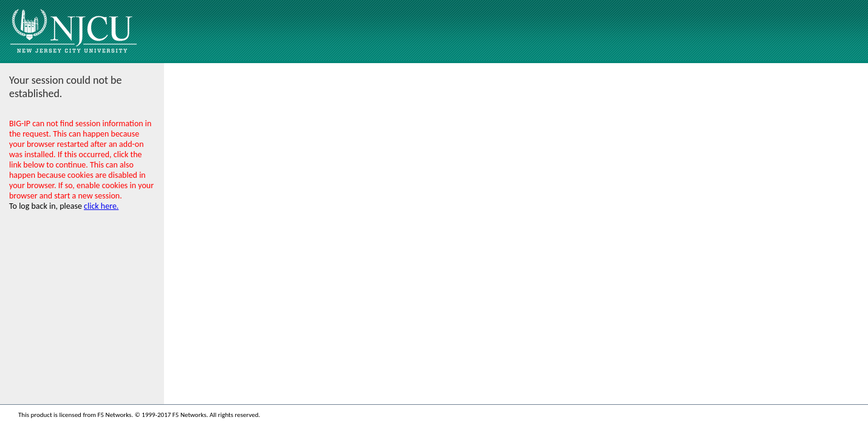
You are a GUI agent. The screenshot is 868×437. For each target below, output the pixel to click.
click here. (101, 206)
